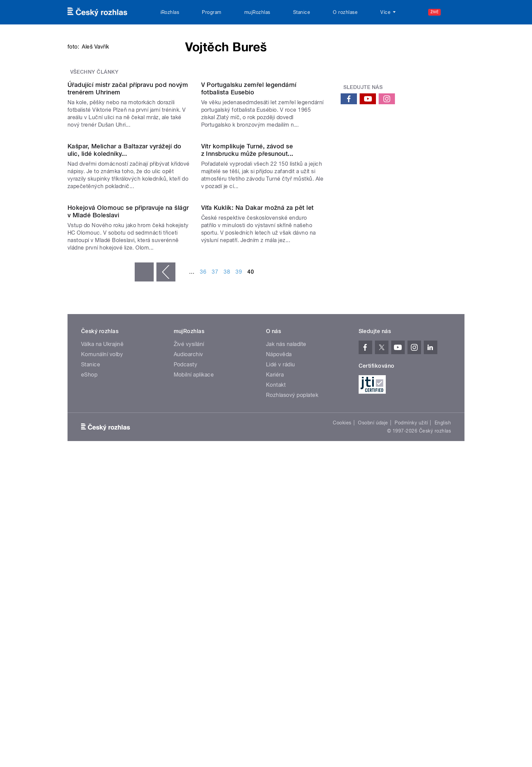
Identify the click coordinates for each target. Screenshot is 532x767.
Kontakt (276, 695)
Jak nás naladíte (286, 654)
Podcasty (186, 674)
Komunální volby (102, 664)
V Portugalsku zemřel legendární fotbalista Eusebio (249, 260)
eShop (89, 684)
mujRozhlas (257, 12)
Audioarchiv (188, 664)
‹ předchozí (166, 582)
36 (203, 581)
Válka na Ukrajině (102, 654)
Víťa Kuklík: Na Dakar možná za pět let (258, 517)
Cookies (342, 732)
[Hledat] (455, 12)
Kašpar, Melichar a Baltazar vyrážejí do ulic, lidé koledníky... (125, 391)
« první (144, 582)
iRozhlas (170, 12)
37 (215, 581)
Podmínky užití (411, 732)
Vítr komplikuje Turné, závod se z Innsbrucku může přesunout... (247, 391)
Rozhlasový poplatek (292, 705)
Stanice (302, 12)
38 (227, 581)
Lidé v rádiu (281, 674)
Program (212, 12)
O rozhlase (345, 12)
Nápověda (279, 664)
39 (239, 581)
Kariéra (275, 684)
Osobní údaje (373, 732)
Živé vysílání (189, 654)
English (443, 732)
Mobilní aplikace (194, 684)
